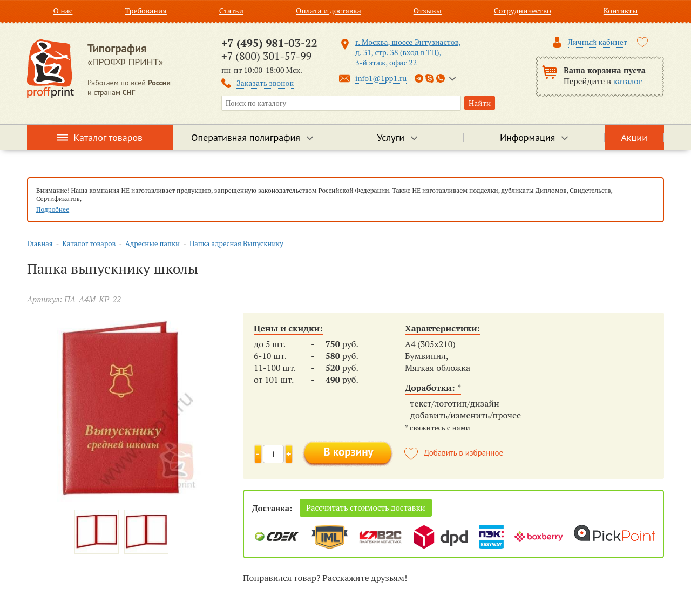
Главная (40, 243)
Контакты (621, 11)
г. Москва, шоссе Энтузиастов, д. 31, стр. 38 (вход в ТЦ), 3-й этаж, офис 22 (408, 52)
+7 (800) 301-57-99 (266, 56)
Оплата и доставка (328, 11)
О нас (63, 11)
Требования (146, 11)
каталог (628, 81)
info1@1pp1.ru (381, 78)
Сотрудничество (523, 11)
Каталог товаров (108, 137)
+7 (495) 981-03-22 (269, 43)
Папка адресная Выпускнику (236, 243)
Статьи (231, 11)
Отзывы (428, 11)
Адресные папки (153, 243)
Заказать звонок (265, 83)
